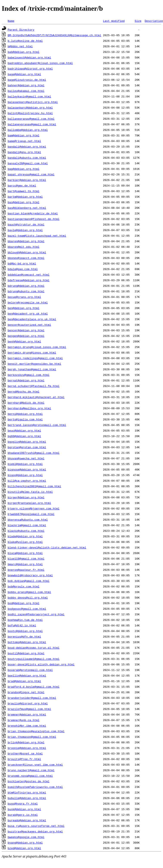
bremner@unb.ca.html (24, 720)
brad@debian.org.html (24, 681)
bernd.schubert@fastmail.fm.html (34, 386)
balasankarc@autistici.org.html (33, 102)
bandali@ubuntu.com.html (27, 158)
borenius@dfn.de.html (24, 636)
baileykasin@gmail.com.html (29, 96)
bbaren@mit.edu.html (24, 247)
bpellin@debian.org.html (27, 675)
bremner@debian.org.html (27, 714)
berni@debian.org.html (25, 414)
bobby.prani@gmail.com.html (29, 592)
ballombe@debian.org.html (28, 130)
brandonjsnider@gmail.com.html (32, 698)
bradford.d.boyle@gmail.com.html (34, 687)
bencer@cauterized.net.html (29, 325)
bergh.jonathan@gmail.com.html (32, 369)
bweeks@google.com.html (26, 837)
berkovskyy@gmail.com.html (29, 375)
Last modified (114, 21)
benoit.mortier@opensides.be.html (34, 364)
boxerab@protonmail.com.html (30, 670)
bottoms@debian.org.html (27, 642)
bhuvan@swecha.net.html (26, 458)
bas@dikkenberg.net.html (27, 208)
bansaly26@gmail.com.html (28, 163)
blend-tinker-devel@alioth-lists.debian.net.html (47, 547)
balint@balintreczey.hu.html (30, 113)
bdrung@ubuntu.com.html (26, 291)
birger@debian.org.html (26, 497)
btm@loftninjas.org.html (27, 792)
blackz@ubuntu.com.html (26, 531)
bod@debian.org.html (24, 603)
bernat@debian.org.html (26, 380)
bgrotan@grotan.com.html (27, 447)
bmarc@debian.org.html (25, 564)
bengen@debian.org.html (26, 336)
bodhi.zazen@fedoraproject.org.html (36, 614)
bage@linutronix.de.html (27, 80)
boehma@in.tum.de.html (25, 620)
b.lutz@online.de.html (25, 41)
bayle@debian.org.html (25, 230)
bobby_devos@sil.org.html (28, 598)
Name (11, 21)
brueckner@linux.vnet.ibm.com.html (35, 765)
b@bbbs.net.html (20, 46)
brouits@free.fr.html (24, 759)
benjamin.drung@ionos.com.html (32, 353)
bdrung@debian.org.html (26, 286)
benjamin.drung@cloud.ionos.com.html (37, 347)
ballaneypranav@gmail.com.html (32, 124)
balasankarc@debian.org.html (30, 108)
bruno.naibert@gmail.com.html (31, 770)
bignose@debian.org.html (27, 469)
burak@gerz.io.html (23, 815)
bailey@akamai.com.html (26, 91)
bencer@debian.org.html (26, 330)
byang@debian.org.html (25, 843)
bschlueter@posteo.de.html (29, 781)
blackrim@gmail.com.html (27, 525)
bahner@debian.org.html (26, 85)
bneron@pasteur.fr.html (26, 570)
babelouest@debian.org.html (29, 57)
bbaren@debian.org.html (26, 241)
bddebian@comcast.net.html (29, 275)
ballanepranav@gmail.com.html (31, 119)
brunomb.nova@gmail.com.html (30, 776)
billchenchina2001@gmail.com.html (34, 486)
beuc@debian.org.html (24, 430)
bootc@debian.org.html (25, 631)
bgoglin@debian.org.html (27, 442)
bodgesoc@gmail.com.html (27, 609)
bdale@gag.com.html (23, 269)
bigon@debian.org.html (25, 475)
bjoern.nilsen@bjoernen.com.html (34, 508)
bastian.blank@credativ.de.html (33, 213)
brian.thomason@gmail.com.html (32, 737)
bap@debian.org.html (24, 169)
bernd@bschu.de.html (24, 391)
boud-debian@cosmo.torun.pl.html (34, 648)
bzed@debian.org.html (24, 848)
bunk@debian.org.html (24, 809)
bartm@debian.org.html (25, 197)
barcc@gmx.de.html (22, 185)
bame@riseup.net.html (24, 141)
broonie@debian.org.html (27, 748)
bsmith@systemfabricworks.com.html (35, 787)
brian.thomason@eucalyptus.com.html (36, 731)
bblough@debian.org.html (27, 252)
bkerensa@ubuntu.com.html (28, 520)
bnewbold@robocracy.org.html (30, 575)
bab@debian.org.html (24, 52)
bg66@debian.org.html (24, 436)
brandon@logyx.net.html (26, 692)
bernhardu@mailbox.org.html (29, 408)
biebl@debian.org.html (25, 464)
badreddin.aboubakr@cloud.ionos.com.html (40, 63)
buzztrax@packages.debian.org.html (35, 831)
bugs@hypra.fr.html (23, 804)
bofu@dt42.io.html (22, 625)
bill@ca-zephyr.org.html (27, 481)
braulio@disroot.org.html (28, 703)
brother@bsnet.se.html (25, 753)
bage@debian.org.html (24, 74)
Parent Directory (21, 30)
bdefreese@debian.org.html (29, 280)
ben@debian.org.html (24, 308)
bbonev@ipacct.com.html (26, 258)
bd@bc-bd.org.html (22, 263)
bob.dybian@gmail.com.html (29, 581)
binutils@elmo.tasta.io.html (30, 492)
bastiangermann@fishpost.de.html (34, 219)
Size (138, 21)
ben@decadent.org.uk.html (28, 314)
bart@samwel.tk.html (24, 191)
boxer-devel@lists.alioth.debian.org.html (41, 664)
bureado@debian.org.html (27, 820)
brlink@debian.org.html (26, 742)
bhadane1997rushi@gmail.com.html (34, 453)
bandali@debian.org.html (27, 146)
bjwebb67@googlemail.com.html (31, 514)
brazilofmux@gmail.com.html (29, 709)
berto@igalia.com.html (25, 419)
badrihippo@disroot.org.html (30, 69)
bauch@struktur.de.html (26, 224)
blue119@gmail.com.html (26, 559)
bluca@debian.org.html (25, 553)
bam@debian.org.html (24, 135)
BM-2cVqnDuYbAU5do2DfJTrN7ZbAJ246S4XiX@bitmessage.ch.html (55, 35)
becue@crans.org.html (24, 297)
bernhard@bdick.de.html (26, 403)
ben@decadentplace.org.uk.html (32, 319)
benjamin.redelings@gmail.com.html (35, 358)
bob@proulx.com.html (24, 586)
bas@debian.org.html (24, 202)
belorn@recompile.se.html (28, 302)
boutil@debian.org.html (26, 653)
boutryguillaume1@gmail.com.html (34, 659)
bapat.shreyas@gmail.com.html (31, 174)
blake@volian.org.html (25, 542)
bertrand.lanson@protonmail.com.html (37, 425)
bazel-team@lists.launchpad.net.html (37, 236)
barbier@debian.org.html (27, 180)
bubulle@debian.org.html (27, 798)
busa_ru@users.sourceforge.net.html (36, 826)
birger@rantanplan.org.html (29, 503)
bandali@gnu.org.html (24, 152)
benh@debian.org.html (24, 341)
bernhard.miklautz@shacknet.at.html (36, 397)
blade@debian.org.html (25, 536)
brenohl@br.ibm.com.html (27, 726)
